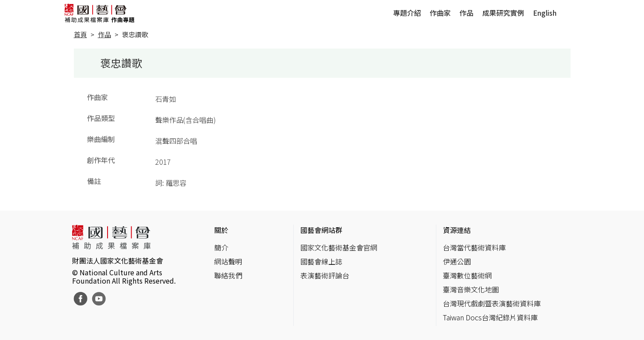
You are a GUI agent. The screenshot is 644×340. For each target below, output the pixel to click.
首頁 (80, 34)
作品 (466, 13)
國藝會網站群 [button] (321, 230)
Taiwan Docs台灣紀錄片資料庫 (490, 317)
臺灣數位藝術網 (467, 275)
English (545, 13)
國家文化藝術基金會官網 (339, 247)
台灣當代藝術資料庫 (474, 247)
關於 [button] (221, 230)
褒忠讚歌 (135, 34)
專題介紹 (407, 13)
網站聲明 (228, 261)
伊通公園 (457, 261)
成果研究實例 (503, 13)
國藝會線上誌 (321, 261)
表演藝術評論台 (325, 275)
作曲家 (440, 13)
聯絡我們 (228, 275)
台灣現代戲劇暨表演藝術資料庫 (492, 303)
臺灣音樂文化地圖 (471, 289)
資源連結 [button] (457, 230)
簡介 (221, 247)
